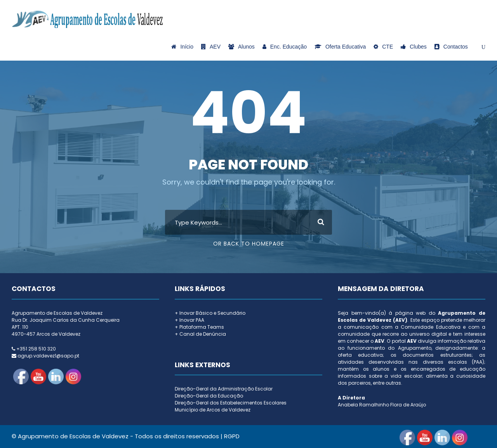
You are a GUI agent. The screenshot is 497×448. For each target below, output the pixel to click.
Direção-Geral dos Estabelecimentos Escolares (231, 403)
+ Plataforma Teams (199, 327)
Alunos (242, 47)
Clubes (414, 47)
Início (182, 47)
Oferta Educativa (340, 47)
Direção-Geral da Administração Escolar (224, 389)
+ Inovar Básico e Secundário (210, 313)
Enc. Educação (285, 47)
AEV (211, 47)
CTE (383, 47)
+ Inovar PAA (189, 320)
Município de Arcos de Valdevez (213, 410)
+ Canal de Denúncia (200, 334)
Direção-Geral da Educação (209, 396)
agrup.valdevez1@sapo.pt (48, 356)
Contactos (451, 47)
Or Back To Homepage (249, 244)
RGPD (232, 436)
